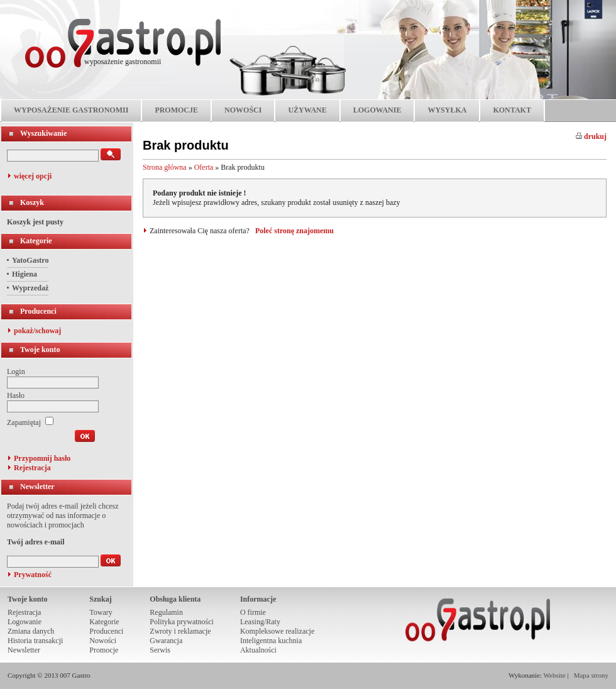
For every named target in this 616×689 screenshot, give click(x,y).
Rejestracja (32, 468)
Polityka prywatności (182, 622)
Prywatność (33, 575)
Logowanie (25, 622)
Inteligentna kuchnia (271, 641)
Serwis (160, 650)
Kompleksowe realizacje (277, 631)
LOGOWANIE (377, 110)
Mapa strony (591, 675)
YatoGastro (30, 260)
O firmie (253, 612)
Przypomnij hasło (42, 458)
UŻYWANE (307, 110)
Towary (101, 612)
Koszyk (32, 202)
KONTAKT (512, 110)
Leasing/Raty (260, 622)
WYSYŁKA (447, 110)
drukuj (591, 136)
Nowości (103, 641)
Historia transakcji (35, 641)
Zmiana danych (31, 631)
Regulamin (166, 612)
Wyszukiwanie (43, 133)
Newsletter (37, 487)
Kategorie (36, 241)
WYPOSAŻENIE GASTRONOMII (71, 110)
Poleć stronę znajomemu (294, 231)
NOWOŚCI (243, 110)
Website (555, 675)
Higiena (25, 274)
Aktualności (258, 650)
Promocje (104, 650)
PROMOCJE (176, 110)
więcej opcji (33, 176)
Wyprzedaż (30, 288)
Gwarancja (166, 641)
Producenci (38, 311)
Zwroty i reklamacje (180, 631)
